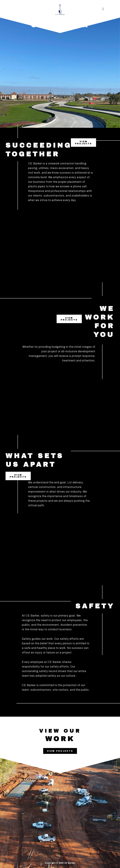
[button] (103, 9)
